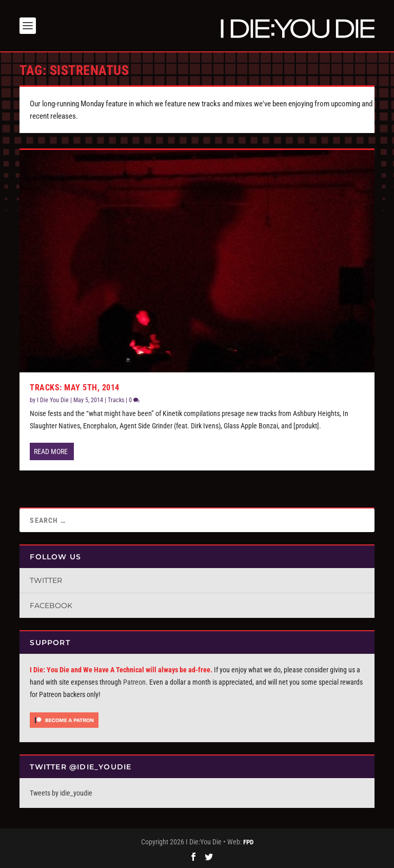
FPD (248, 842)
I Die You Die (53, 400)
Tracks (116, 400)
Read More (51, 451)
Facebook (51, 606)
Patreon (134, 682)
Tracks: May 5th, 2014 (75, 388)
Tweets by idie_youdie (61, 793)
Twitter (46, 580)
